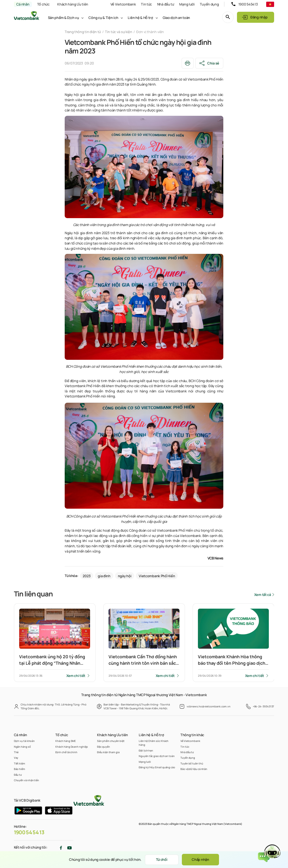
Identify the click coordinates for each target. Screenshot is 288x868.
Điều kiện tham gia (108, 752)
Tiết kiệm (20, 763)
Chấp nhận (200, 859)
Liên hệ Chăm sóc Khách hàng (154, 743)
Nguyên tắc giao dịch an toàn (157, 756)
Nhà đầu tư (166, 4)
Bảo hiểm (20, 769)
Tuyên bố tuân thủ (192, 763)
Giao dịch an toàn (176, 18)
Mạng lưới (187, 4)
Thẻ (16, 752)
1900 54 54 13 (29, 832)
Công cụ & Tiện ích (103, 18)
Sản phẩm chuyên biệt (111, 741)
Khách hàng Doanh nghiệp (72, 747)
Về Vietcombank (123, 4)
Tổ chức (43, 4)
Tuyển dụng (209, 4)
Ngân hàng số (22, 747)
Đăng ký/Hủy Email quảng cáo (157, 767)
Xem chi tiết (76, 676)
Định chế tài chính (66, 752)
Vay (16, 758)
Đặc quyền (103, 747)
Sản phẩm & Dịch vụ (63, 18)
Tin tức (146, 4)
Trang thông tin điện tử (83, 32)
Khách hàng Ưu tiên (73, 4)
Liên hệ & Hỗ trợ (140, 18)
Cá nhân (23, 4)
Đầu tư (18, 775)
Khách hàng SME (66, 741)
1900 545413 (248, 4)
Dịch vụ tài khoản (24, 741)
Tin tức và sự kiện (119, 32)
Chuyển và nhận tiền (26, 780)
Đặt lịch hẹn (146, 750)
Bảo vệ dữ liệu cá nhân (194, 769)
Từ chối (162, 859)
